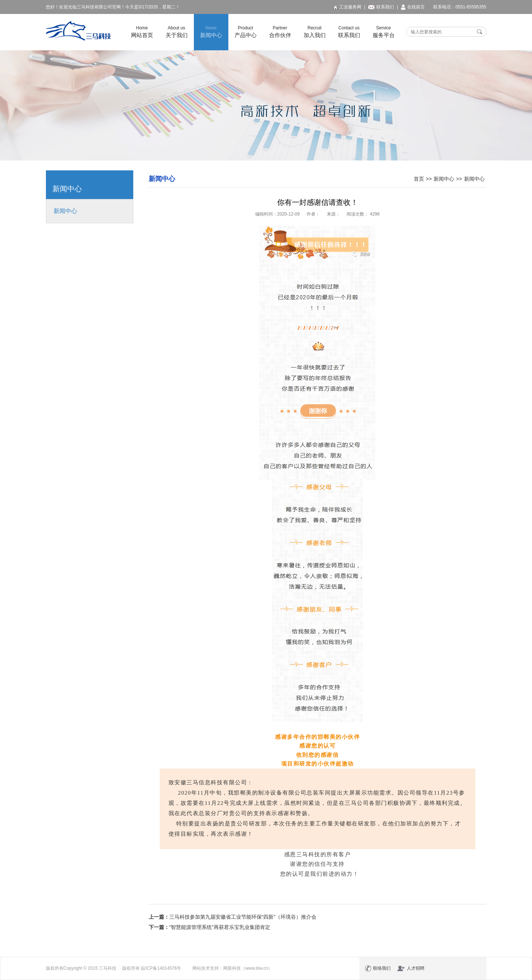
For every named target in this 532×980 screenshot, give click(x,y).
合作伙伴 (280, 31)
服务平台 (384, 31)
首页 (419, 179)
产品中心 (246, 31)
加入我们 (315, 31)
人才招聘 (411, 968)
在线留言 (413, 7)
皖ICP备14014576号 (161, 968)
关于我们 (177, 31)
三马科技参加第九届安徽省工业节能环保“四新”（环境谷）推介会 (243, 917)
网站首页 (142, 31)
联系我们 (381, 7)
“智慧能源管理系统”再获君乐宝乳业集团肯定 (220, 927)
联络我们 (378, 968)
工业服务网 (347, 7)
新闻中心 (211, 31)
